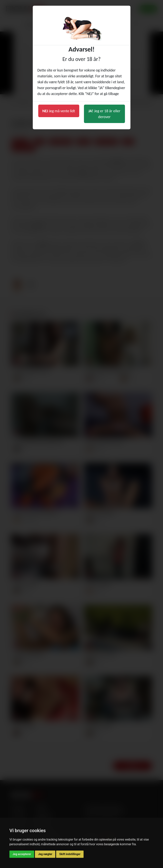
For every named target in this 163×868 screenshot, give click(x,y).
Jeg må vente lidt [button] (59, 111)
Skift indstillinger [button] (70, 854)
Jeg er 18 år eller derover (104, 114)
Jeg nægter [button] (45, 854)
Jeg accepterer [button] (22, 854)
